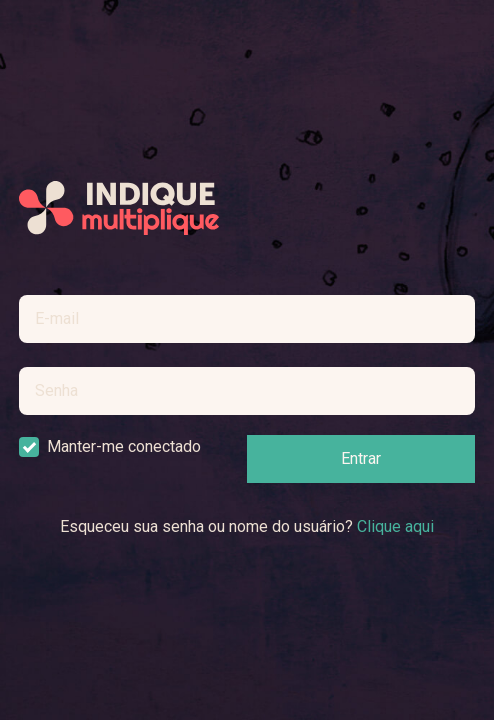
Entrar (361, 458)
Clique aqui (395, 526)
